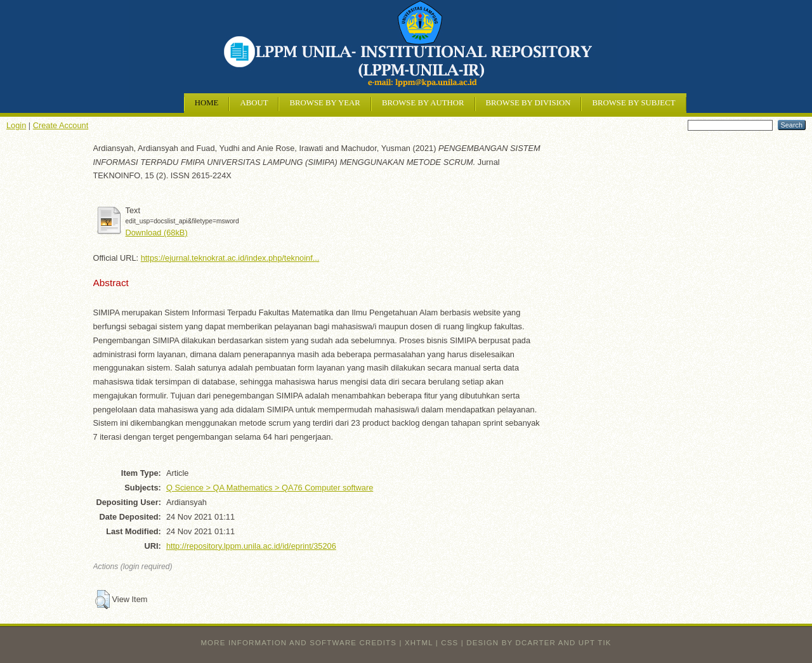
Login (16, 125)
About (254, 103)
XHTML (419, 643)
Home (207, 103)
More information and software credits (298, 643)
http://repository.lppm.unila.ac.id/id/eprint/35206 (251, 546)
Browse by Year (324, 103)
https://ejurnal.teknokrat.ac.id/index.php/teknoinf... (230, 258)
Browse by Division (528, 103)
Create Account (61, 125)
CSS (449, 643)
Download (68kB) (157, 233)
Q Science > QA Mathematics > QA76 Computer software (270, 488)
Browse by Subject (633, 103)
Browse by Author (423, 103)
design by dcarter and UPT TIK (539, 643)
